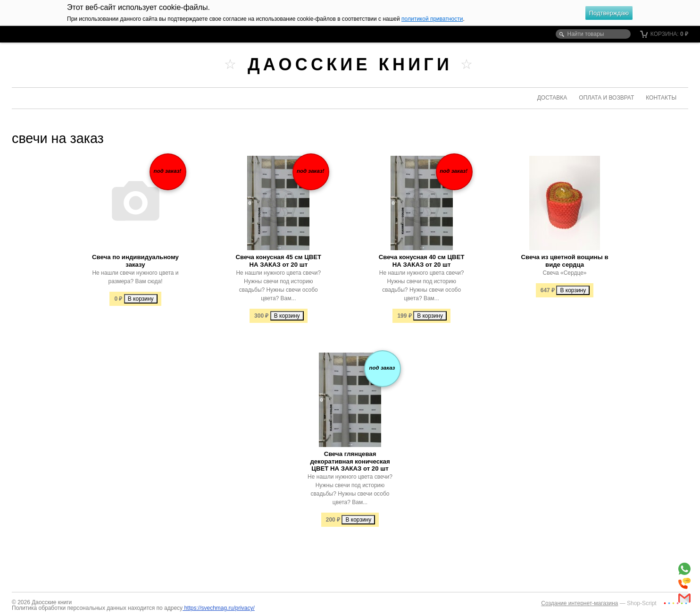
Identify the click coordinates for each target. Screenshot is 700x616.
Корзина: (664, 34)
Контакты (661, 98)
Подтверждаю (609, 13)
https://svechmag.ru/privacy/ (219, 608)
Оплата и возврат (606, 98)
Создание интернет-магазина (579, 603)
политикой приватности (432, 19)
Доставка (552, 98)
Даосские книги (350, 64)
